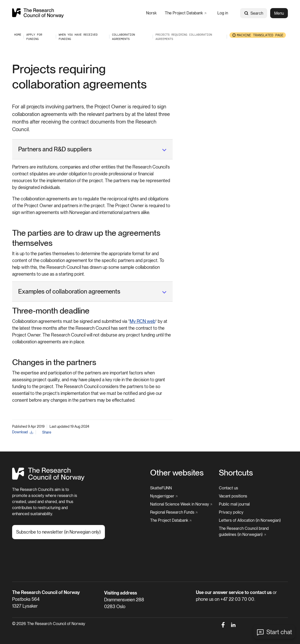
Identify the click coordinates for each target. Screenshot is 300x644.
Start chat (279, 632)
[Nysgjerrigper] (164, 496)
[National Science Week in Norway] (181, 504)
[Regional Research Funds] (174, 512)
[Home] (48, 479)
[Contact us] (228, 488)
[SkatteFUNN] (161, 488)
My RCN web (142, 321)
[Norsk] (151, 13)
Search (254, 13)
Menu (279, 13)
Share (47, 432)
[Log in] (223, 13)
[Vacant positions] (233, 496)
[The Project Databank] (186, 13)
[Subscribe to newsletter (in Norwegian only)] (59, 532)
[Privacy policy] (231, 512)
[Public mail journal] (234, 504)
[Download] (23, 432)
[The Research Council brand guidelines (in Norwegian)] (252, 532)
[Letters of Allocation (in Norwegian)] (250, 520)
